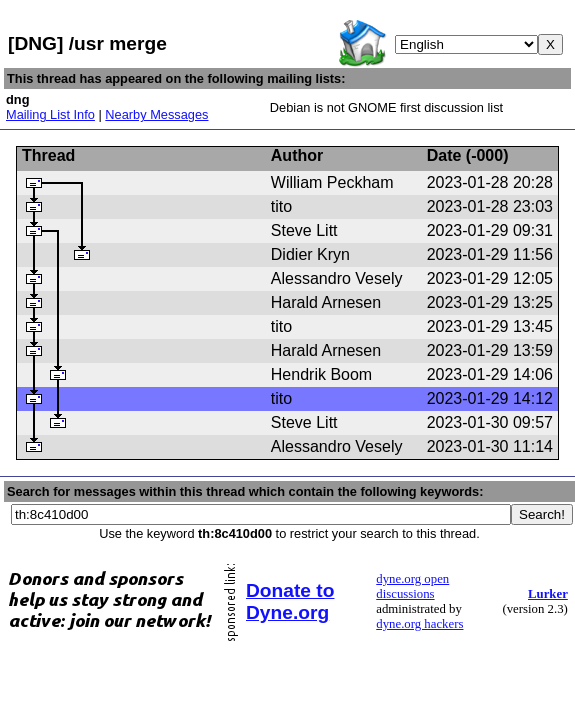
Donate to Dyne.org (290, 601)
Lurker (548, 594)
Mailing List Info (50, 114)
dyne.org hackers (419, 624)
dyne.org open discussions (412, 586)
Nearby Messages (156, 114)
